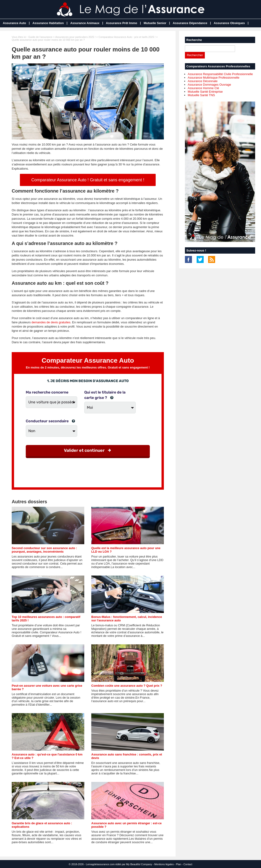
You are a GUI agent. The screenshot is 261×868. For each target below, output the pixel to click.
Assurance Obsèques (229, 23)
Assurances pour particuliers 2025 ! (75, 37)
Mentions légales (164, 864)
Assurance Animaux (85, 23)
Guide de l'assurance (40, 37)
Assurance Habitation (48, 23)
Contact (188, 864)
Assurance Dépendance (190, 23)
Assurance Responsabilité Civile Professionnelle (220, 74)
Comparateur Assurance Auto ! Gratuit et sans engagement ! (88, 180)
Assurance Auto (14, 23)
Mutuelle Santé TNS (201, 95)
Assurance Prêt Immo (121, 23)
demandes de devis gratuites (51, 322)
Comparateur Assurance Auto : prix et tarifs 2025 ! (127, 37)
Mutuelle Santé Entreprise (205, 92)
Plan (179, 864)
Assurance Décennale (203, 81)
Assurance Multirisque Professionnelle (213, 78)
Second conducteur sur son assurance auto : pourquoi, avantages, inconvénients (44, 550)
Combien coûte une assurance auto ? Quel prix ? (127, 686)
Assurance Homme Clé (203, 88)
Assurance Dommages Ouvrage (209, 85)
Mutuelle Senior (155, 23)
